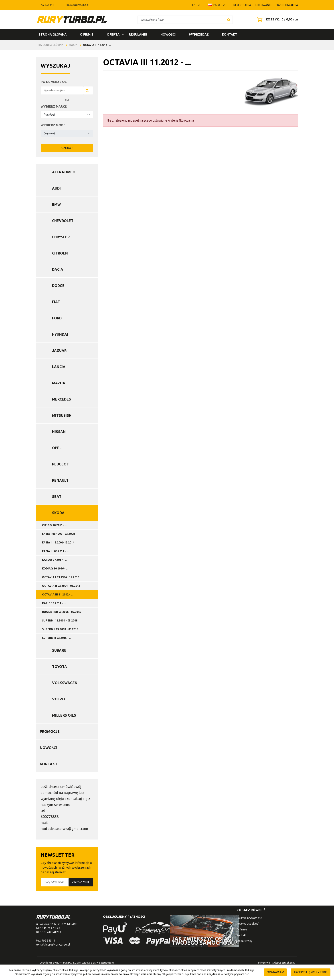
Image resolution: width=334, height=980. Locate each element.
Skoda (58, 513)
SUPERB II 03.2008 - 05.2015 (60, 629)
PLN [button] (193, 5)
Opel (57, 448)
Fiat (56, 302)
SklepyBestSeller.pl (283, 963)
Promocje (50, 731)
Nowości (168, 34)
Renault (60, 480)
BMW (56, 204)
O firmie (87, 34)
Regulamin (138, 34)
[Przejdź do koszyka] (281, 19)
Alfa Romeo (64, 172)
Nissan (59, 432)
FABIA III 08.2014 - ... (55, 551)
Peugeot (61, 464)
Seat (57, 497)
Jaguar (59, 351)
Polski (214, 5)
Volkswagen (65, 683)
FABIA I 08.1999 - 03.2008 (58, 534)
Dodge (58, 286)
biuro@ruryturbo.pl (75, 5)
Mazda (59, 383)
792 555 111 (45, 5)
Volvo (59, 699)
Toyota (60, 667)
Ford (57, 318)
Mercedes (62, 399)
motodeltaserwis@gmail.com (64, 829)
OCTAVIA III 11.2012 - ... (58, 594)
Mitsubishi (62, 415)
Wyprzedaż (199, 34)
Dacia (58, 269)
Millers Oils (64, 715)
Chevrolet (63, 221)
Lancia (59, 367)
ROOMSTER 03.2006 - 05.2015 (62, 612)
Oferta (113, 34)
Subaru (59, 650)
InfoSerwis (264, 963)
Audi (56, 188)
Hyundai (60, 334)
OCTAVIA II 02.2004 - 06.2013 (61, 586)
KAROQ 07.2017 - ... (55, 560)
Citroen (60, 253)
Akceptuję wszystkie (311, 972)
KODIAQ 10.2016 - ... (55, 568)
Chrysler (61, 237)
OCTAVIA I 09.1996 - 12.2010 (61, 577)
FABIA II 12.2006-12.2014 (58, 542)
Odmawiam (275, 972)
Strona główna (53, 34)
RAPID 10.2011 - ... (54, 603)
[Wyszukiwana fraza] (181, 20)
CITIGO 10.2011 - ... (55, 525)
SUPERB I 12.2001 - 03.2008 (60, 620)
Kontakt (230, 34)
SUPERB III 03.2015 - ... (57, 638)
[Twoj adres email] (67, 882)
